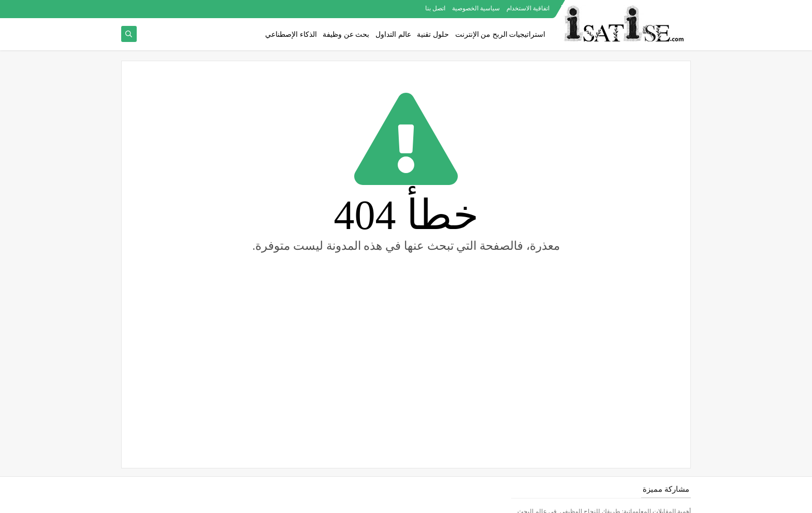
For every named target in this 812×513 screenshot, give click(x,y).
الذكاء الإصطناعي (291, 34)
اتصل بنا (435, 8)
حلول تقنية (433, 34)
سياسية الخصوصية (476, 8)
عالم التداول (393, 34)
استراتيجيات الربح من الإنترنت (501, 34)
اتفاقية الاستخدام (528, 8)
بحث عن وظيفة (346, 34)
